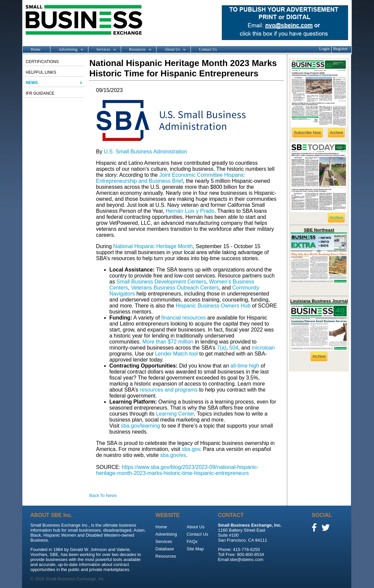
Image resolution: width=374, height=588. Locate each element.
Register (340, 49)
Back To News (103, 495)
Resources (136, 50)
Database (165, 549)
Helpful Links (41, 72)
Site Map (195, 549)
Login (324, 49)
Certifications (42, 62)
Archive (336, 133)
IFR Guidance (40, 93)
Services (102, 50)
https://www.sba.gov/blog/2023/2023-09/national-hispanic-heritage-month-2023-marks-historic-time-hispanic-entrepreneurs (177, 470)
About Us (171, 50)
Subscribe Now (307, 133)
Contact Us (208, 49)
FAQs (192, 541)
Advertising (67, 50)
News (32, 83)
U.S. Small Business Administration (145, 152)
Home (36, 49)
